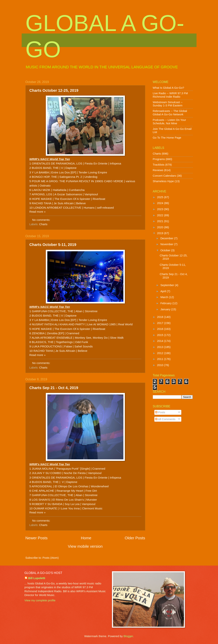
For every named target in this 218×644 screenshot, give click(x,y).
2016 (161, 329)
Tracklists (159, 165)
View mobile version (85, 546)
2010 (161, 365)
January (166, 309)
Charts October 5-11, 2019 (53, 245)
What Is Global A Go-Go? (168, 88)
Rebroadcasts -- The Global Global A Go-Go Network (170, 113)
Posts (160, 412)
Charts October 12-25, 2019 (54, 90)
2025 (161, 197)
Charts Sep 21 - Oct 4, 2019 (54, 388)
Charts (43, 224)
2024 (161, 203)
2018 (161, 317)
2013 (161, 347)
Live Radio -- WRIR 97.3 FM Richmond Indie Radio (170, 95)
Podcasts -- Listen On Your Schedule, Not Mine (169, 122)
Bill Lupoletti (37, 578)
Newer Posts (37, 538)
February (166, 303)
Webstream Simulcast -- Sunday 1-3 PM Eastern (168, 104)
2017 (161, 323)
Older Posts (135, 538)
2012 (161, 353)
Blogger (128, 636)
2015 (161, 335)
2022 (161, 215)
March (165, 297)
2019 (161, 233)
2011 (161, 359)
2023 (161, 209)
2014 (161, 341)
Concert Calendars (164, 176)
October (166, 250)
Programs (159, 159)
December (167, 238)
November (167, 244)
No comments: (42, 220)
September (168, 285)
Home (86, 538)
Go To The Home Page (167, 138)
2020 (161, 227)
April (164, 291)
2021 (161, 221)
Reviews (158, 170)
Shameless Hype (163, 181)
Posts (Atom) (51, 558)
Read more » (38, 212)
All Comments (165, 419)
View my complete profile (40, 600)
